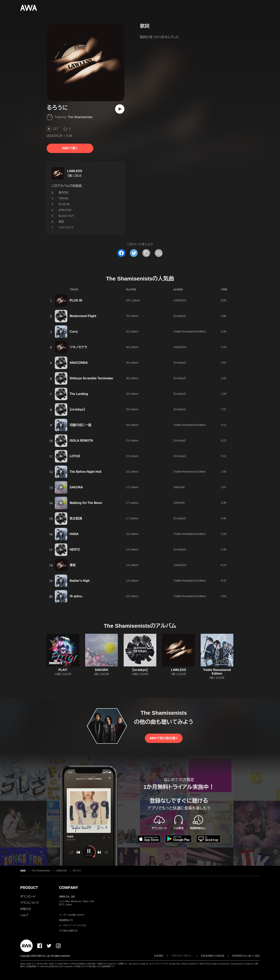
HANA (74, 534)
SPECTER (65, 210)
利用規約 (159, 956)
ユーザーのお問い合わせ (72, 915)
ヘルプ (24, 915)
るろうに (77, 871)
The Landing (79, 394)
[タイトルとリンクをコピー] (146, 253)
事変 (61, 222)
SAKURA (76, 487)
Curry (74, 332)
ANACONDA (79, 363)
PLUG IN (64, 204)
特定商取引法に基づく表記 (246, 956)
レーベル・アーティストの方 (73, 926)
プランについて (30, 903)
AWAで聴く (70, 148)
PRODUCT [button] (29, 888)
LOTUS (75, 456)
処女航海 (76, 518)
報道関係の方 (66, 920)
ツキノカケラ (66, 228)
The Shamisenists (80, 117)
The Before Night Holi (86, 472)
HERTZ (75, 550)
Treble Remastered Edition (190, 331)
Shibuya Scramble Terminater (91, 378)
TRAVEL (64, 198)
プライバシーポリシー (182, 956)
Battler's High (80, 581)
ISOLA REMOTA (81, 441)
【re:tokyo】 (180, 316)
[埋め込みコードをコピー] (159, 253)
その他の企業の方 (68, 931)
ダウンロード (28, 897)
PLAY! (63, 670)
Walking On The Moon (86, 503)
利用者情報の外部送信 (213, 956)
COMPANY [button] (69, 888)
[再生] (120, 109)
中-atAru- (76, 596)
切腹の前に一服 (80, 425)
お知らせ (26, 909)
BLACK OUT (66, 216)
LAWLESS (75, 171)
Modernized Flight (83, 316)
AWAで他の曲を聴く (164, 738)
